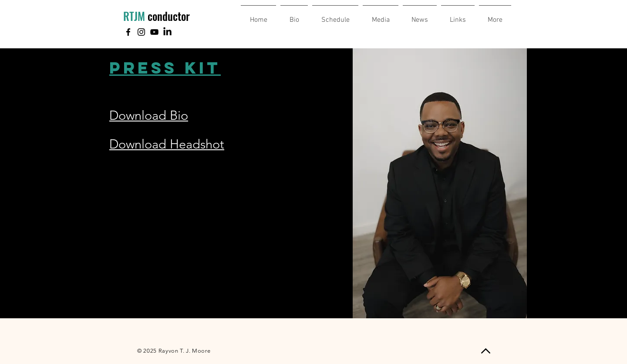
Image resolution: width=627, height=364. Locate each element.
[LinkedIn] (167, 32)
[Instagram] (141, 32)
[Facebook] (128, 32)
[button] (495, 16)
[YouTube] (154, 32)
